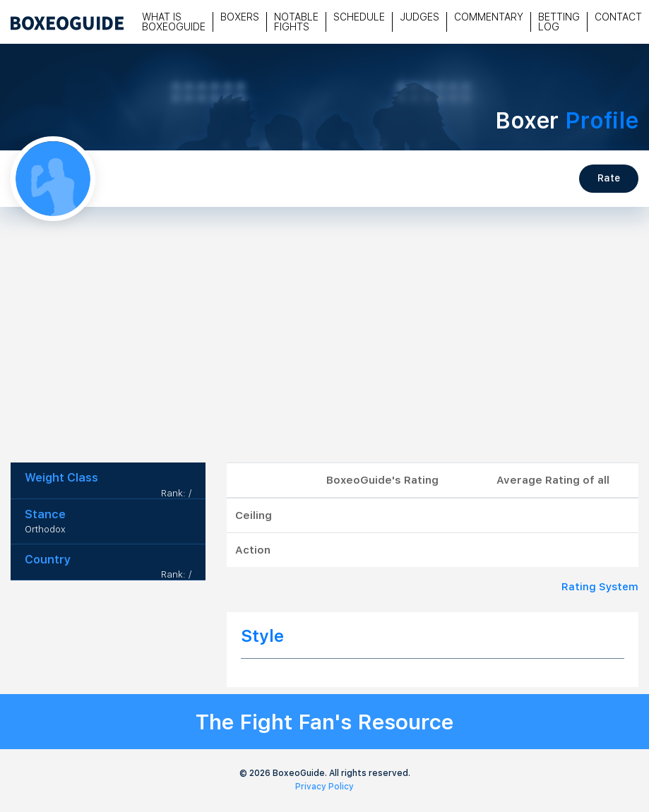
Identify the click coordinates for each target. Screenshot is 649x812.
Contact (618, 17)
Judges (419, 17)
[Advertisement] (325, 357)
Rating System (600, 587)
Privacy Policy (324, 787)
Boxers (240, 17)
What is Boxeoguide (174, 22)
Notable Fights (296, 22)
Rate (609, 178)
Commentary (489, 17)
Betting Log (559, 22)
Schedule (359, 17)
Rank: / (176, 493)
